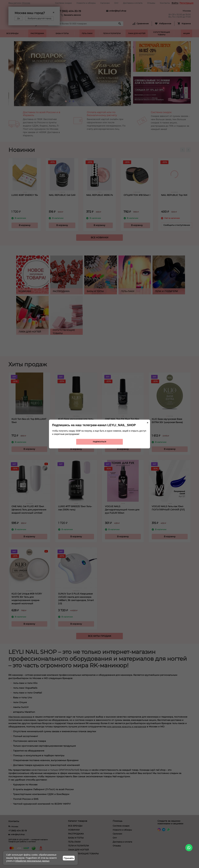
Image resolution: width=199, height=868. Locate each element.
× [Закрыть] (148, 423)
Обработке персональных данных (32, 861)
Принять (69, 858)
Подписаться (99, 442)
